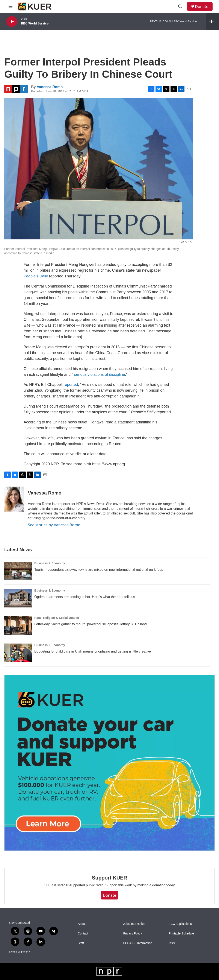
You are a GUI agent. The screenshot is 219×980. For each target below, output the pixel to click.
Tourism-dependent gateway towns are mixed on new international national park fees (99, 570)
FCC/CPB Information (138, 943)
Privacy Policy (133, 934)
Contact (83, 934)
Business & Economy (50, 563)
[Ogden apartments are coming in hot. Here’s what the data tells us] (18, 598)
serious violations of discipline (100, 374)
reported (71, 385)
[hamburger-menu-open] (11, 6)
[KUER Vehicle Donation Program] (109, 763)
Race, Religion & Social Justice (57, 618)
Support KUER (109, 878)
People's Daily (36, 276)
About (82, 924)
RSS (172, 943)
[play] (12, 22)
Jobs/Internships (134, 924)
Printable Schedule (181, 934)
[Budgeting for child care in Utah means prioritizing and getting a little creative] (18, 653)
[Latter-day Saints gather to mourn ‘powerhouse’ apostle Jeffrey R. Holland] (18, 625)
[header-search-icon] (180, 6)
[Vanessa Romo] (14, 499)
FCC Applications (180, 924)
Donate (202, 7)
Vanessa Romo (50, 87)
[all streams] (213, 21)
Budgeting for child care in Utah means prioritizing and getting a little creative (93, 651)
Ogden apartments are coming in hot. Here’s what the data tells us (85, 597)
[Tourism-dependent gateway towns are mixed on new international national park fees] (18, 571)
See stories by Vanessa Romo (54, 525)
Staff (81, 943)
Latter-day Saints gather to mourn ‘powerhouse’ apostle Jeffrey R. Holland (91, 624)
